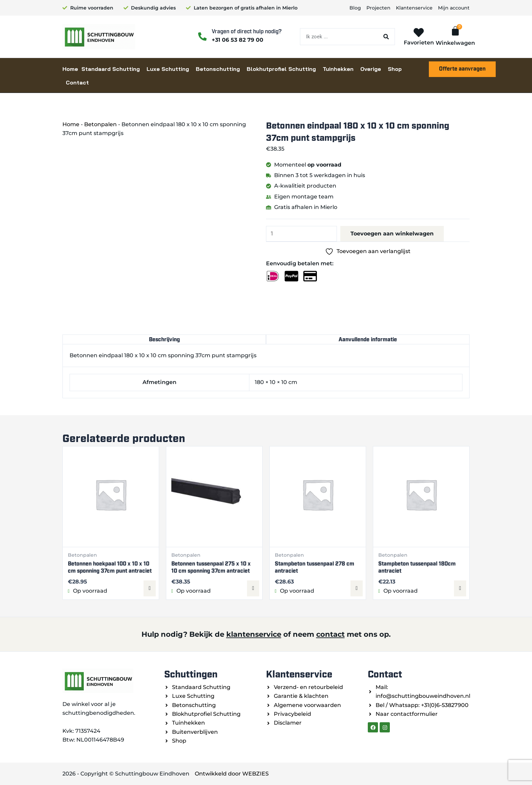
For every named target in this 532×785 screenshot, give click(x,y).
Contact (77, 82)
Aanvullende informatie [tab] (368, 339)
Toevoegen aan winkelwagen (392, 234)
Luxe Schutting (168, 69)
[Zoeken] (386, 37)
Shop (395, 69)
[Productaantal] (301, 234)
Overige (371, 69)
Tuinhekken (338, 69)
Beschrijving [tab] (164, 339)
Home (70, 69)
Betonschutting (218, 69)
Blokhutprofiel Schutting (281, 69)
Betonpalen (100, 124)
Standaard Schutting (111, 69)
